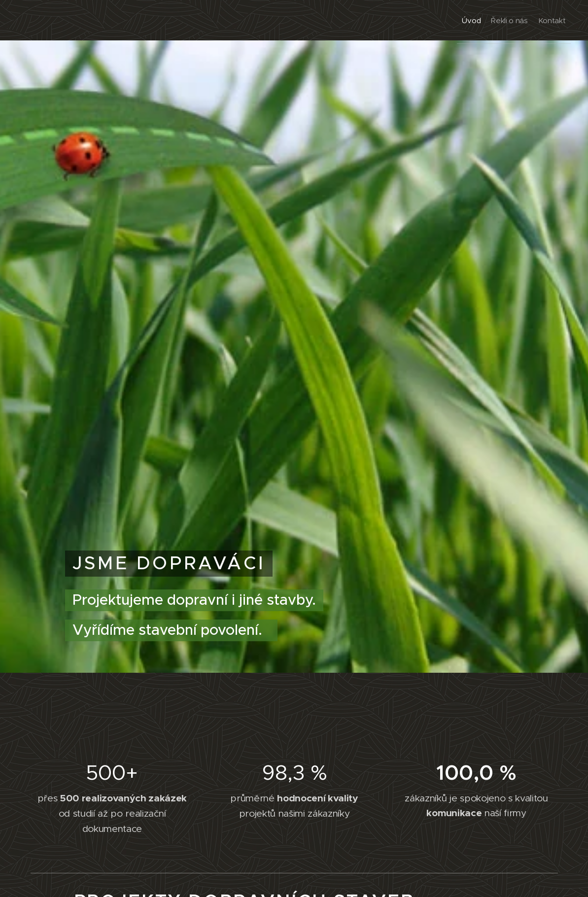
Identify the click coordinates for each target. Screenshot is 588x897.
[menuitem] (450, 20)
